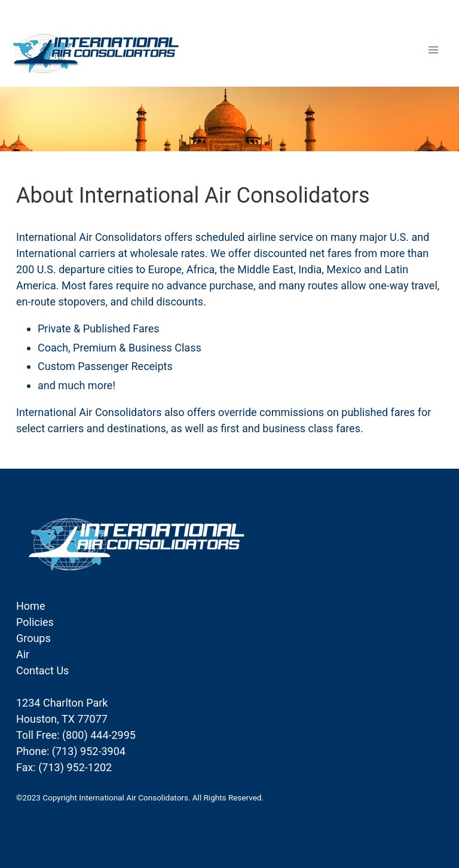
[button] (434, 50)
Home (30, 606)
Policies (35, 622)
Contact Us (42, 670)
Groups (33, 638)
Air (23, 654)
